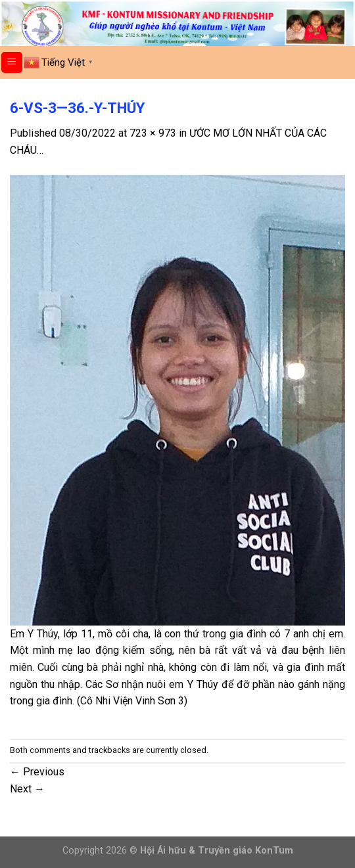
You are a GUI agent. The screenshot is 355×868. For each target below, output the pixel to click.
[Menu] (12, 63)
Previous (37, 772)
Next (27, 789)
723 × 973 (153, 133)
